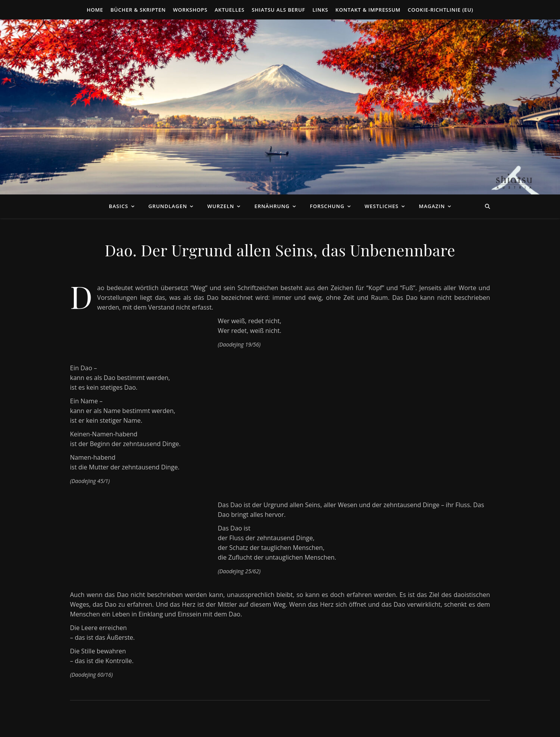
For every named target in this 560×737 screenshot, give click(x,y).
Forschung (327, 206)
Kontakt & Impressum (368, 10)
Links (320, 10)
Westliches (382, 206)
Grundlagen (168, 206)
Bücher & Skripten (138, 10)
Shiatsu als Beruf (278, 10)
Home (95, 10)
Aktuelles (230, 10)
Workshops (190, 10)
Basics (119, 206)
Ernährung (272, 206)
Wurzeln (221, 206)
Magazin (432, 206)
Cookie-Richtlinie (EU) (440, 10)
